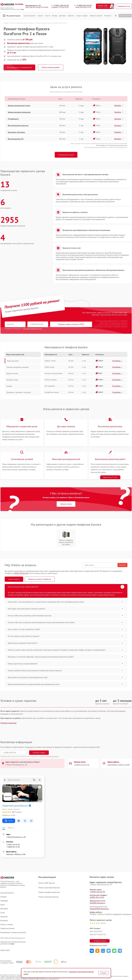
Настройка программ (16, 132)
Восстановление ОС (16, 139)
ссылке (12, 944)
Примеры (4, 901)
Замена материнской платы (19, 105)
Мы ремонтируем (12, 16)
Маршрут (9, 821)
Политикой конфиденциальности (49, 756)
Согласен (103, 973)
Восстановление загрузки (18, 125)
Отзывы (55, 16)
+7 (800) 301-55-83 (84, 5)
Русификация (13, 119)
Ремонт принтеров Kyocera (49, 888)
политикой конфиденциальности (33, 329)
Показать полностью (8, 723)
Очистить (122, 565)
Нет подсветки (50, 386)
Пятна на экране (51, 380)
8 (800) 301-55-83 (97, 897)
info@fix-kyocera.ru (97, 903)
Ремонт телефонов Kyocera (49, 892)
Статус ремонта (125, 16)
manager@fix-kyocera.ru (99, 909)
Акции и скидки (82, 16)
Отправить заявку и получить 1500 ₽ (71, 324)
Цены (40, 16)
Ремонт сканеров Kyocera (49, 897)
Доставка (63, 16)
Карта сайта (5, 950)
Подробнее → (117, 361)
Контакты (108, 16)
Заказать (119, 105)
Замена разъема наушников (19, 112)
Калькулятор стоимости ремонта (13, 932)
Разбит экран (50, 367)
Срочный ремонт (30, 16)
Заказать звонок (66, 504)
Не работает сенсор (52, 392)
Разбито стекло (50, 361)
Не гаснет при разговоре (53, 373)
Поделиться (92, 951)
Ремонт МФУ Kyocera (47, 883)
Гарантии (71, 16)
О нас (47, 16)
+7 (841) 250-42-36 (61, 5)
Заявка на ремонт (96, 16)
